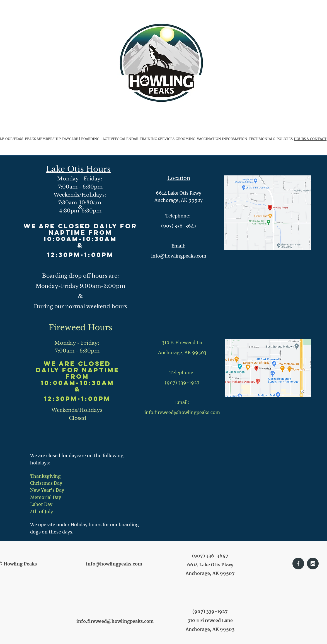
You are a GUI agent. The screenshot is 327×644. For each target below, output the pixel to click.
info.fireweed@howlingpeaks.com (182, 412)
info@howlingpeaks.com (114, 564)
